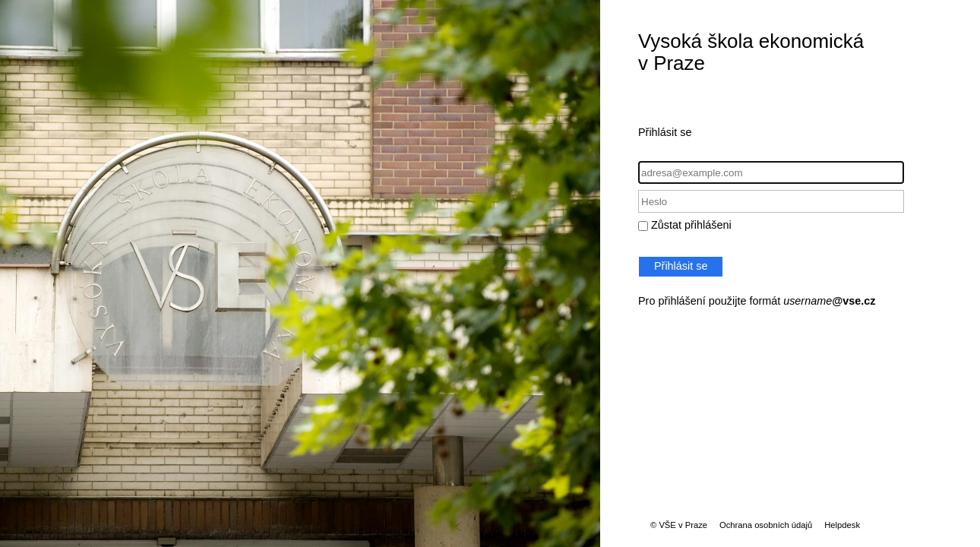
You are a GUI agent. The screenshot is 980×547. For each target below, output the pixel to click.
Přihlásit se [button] (681, 266)
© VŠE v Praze (679, 525)
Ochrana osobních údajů (766, 525)
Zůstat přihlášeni (691, 225)
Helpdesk (842, 525)
